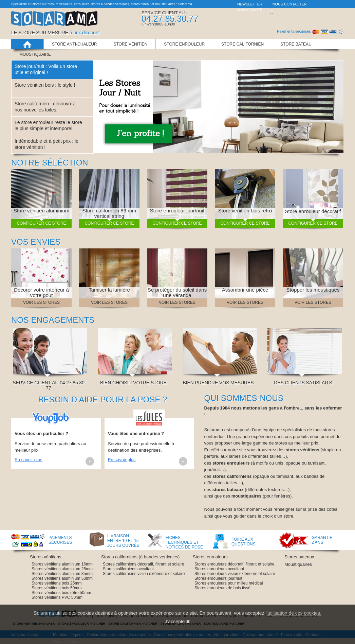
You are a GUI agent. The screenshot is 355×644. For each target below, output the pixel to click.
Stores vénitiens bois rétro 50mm (61, 593)
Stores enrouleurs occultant (219, 569)
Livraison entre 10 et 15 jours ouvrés (123, 540)
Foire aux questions (244, 542)
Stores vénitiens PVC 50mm (57, 597)
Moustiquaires (298, 564)
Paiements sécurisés (60, 540)
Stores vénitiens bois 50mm (57, 588)
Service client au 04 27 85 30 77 (50, 383)
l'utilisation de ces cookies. (293, 613)
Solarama (54, 25)
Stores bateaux (299, 557)
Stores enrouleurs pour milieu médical (229, 583)
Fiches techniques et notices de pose (184, 542)
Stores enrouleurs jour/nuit (218, 578)
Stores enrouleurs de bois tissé (222, 588)
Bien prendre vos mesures (220, 380)
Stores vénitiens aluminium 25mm (62, 569)
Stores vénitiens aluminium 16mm (62, 564)
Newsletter (250, 4)
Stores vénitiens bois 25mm (57, 583)
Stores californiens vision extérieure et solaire (144, 574)
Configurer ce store (41, 223)
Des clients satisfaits (305, 380)
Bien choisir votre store (135, 380)
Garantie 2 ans (320, 540)
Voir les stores (41, 302)
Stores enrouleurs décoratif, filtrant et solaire (234, 564)
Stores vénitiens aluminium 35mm (62, 574)
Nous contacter (290, 4)
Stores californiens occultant (128, 569)
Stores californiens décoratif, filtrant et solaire (143, 564)
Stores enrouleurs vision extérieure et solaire (235, 574)
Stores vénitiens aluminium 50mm (62, 578)
